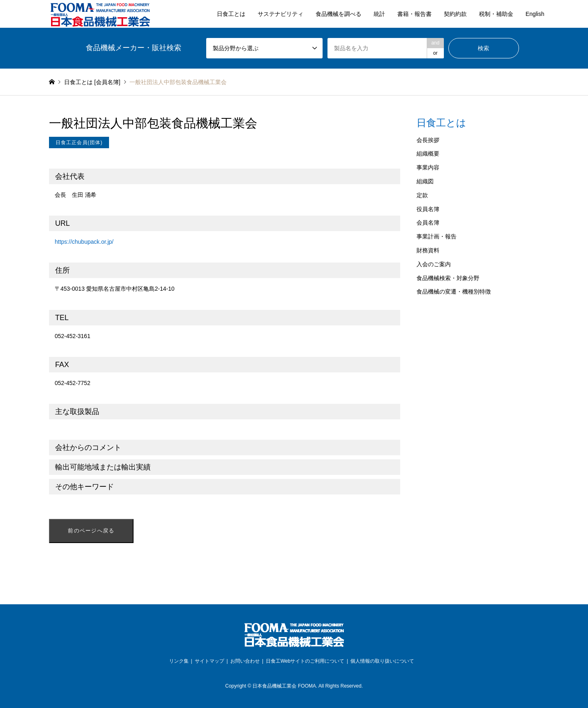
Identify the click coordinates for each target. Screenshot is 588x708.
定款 (422, 195)
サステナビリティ (281, 14)
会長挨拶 (428, 140)
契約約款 (455, 14)
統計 (379, 14)
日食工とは (231, 14)
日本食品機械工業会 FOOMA (284, 686)
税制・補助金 (496, 14)
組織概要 (428, 154)
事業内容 (428, 167)
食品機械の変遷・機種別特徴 (454, 292)
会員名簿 (428, 223)
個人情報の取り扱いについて (382, 661)
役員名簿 (428, 209)
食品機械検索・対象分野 (448, 278)
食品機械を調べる (339, 14)
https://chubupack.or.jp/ (84, 242)
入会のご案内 (434, 264)
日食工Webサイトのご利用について (305, 661)
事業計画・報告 (437, 236)
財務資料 (428, 250)
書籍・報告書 (414, 14)
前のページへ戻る (91, 531)
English (535, 14)
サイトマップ (209, 661)
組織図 (425, 181)
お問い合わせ (245, 661)
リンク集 (179, 661)
